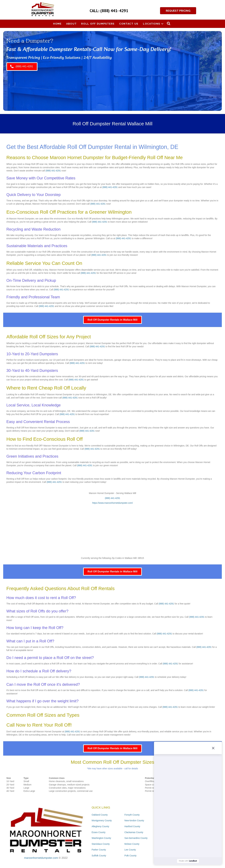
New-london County (134, 820)
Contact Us (129, 24)
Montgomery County (102, 820)
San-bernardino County (136, 838)
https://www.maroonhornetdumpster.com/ (112, 503)
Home (57, 24)
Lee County (130, 850)
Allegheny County (100, 826)
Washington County (101, 838)
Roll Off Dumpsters (98, 24)
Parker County (99, 850)
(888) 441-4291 (53, 171)
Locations (152, 24)
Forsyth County (132, 815)
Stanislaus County (101, 844)
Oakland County (100, 815)
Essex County (98, 832)
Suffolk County (99, 856)
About (71, 24)
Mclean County (132, 844)
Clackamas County (134, 832)
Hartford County (132, 826)
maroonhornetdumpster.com (41, 858)
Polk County (130, 856)
